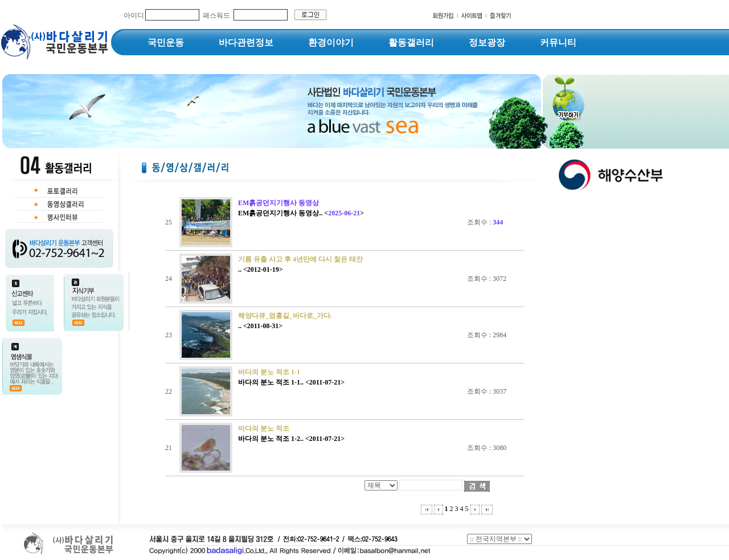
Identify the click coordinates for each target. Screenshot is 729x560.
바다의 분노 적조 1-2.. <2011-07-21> (291, 439)
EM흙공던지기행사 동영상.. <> (301, 213)
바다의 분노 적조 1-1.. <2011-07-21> (291, 382)
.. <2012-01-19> (261, 269)
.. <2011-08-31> (260, 326)
